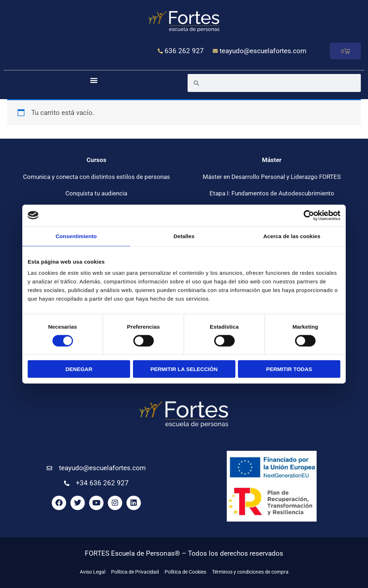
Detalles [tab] (184, 236)
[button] (94, 80)
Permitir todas (289, 369)
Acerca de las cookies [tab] (292, 236)
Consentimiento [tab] (76, 236)
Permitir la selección (184, 369)
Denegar (79, 369)
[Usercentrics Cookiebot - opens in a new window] (309, 215)
